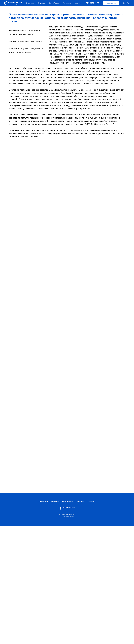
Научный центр (54, 3)
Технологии (67, 3)
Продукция (41, 3)
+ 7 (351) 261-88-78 (92, 3)
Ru (128, 3)
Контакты (77, 3)
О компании (30, 3)
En (124, 3)
